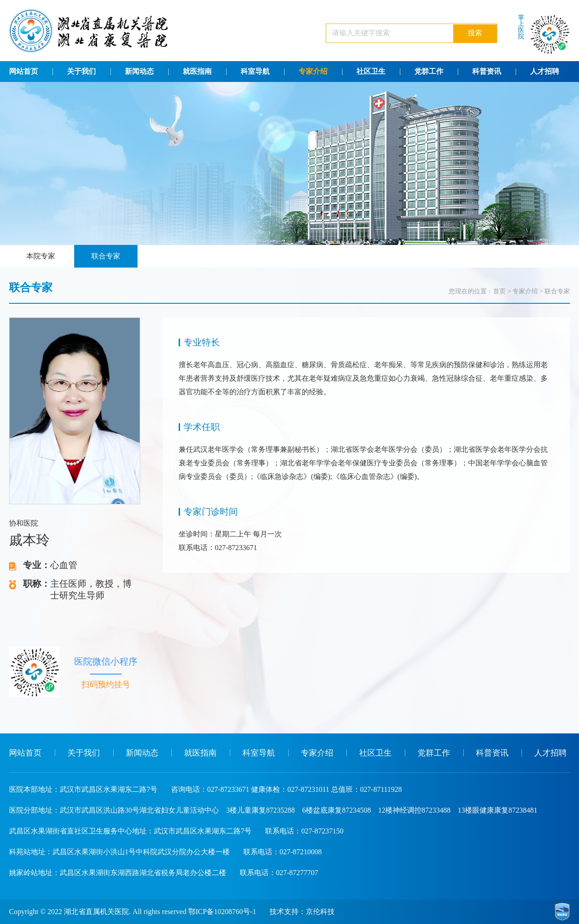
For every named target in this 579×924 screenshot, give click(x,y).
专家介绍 (313, 71)
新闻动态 (139, 71)
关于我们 (81, 71)
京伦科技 (320, 912)
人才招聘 (545, 71)
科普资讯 (487, 71)
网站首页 (24, 71)
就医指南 (197, 71)
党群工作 (429, 71)
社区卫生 (371, 71)
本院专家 (41, 256)
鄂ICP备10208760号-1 (222, 912)
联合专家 (106, 256)
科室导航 (255, 71)
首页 (499, 291)
